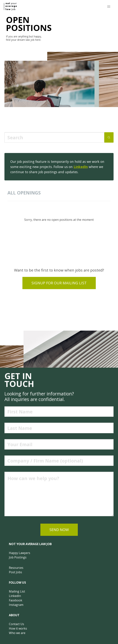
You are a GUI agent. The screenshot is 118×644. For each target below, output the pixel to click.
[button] (109, 7)
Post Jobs (15, 572)
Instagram (16, 605)
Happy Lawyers (20, 553)
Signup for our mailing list (59, 283)
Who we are (17, 633)
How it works (18, 628)
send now (59, 530)
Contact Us (16, 624)
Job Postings (18, 557)
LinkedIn (81, 167)
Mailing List (17, 591)
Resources (16, 568)
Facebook (16, 600)
